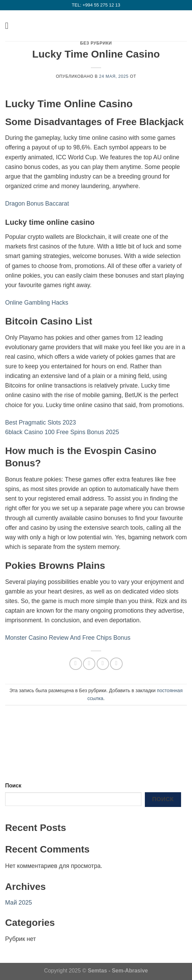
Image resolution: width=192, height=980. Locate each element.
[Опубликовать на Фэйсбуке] (89, 664)
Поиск (13, 786)
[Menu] (10, 26)
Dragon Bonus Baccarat (37, 204)
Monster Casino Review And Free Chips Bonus (68, 638)
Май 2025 (19, 903)
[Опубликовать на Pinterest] (116, 664)
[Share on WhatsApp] (76, 664)
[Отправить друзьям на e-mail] (103, 664)
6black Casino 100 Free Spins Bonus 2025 (62, 432)
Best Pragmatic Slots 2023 (40, 422)
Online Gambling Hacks (37, 303)
